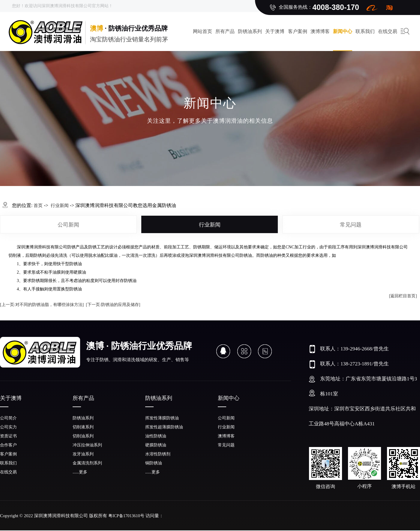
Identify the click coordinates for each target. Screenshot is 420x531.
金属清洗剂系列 (87, 463)
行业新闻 (210, 225)
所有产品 (225, 31)
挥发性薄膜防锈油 (162, 418)
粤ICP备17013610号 (126, 516)
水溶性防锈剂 (158, 454)
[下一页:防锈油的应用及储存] (113, 305)
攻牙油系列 (83, 454)
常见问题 (351, 225)
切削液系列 (83, 427)
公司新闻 (68, 225)
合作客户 (8, 445)
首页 (38, 205)
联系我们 (365, 31)
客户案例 (298, 31)
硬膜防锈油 (156, 445)
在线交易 (8, 472)
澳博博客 (320, 31)
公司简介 (8, 418)
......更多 (80, 472)
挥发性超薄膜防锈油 (164, 427)
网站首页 (202, 31)
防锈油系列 (250, 31)
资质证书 (8, 436)
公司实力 (8, 427)
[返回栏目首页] (403, 296)
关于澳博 (275, 31)
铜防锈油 (154, 463)
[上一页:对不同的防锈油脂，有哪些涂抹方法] (42, 305)
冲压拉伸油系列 (87, 445)
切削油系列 (83, 436)
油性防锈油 (156, 436)
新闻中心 (343, 31)
